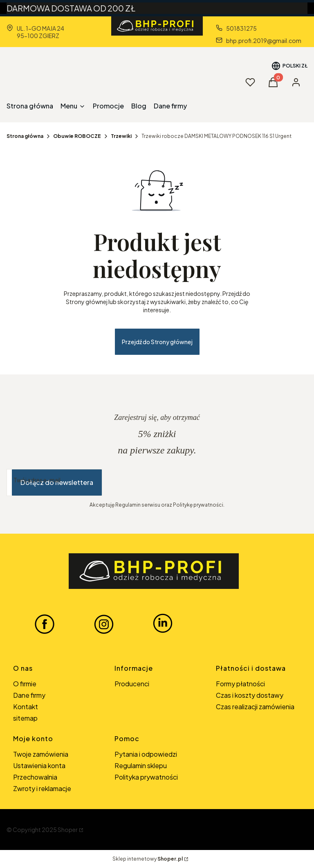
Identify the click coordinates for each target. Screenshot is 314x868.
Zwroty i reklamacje (42, 788)
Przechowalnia (35, 777)
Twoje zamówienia (41, 754)
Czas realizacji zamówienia (255, 707)
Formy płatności (240, 684)
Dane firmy (29, 695)
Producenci (132, 684)
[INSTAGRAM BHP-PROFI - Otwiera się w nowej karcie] (104, 624)
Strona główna (25, 136)
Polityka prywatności (146, 777)
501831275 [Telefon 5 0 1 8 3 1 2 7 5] (241, 28)
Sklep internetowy (148, 859)
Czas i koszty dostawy (250, 695)
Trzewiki (121, 136)
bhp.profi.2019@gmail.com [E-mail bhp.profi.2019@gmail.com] (264, 41)
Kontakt (26, 707)
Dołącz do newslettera (57, 482)
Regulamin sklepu (141, 765)
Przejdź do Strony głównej (157, 342)
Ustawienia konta (39, 765)
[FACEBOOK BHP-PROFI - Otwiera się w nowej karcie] (45, 624)
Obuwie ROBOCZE (77, 136)
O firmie (25, 684)
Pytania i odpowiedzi (146, 754)
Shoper (68, 830)
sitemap (25, 718)
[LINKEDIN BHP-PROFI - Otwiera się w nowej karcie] (163, 624)
